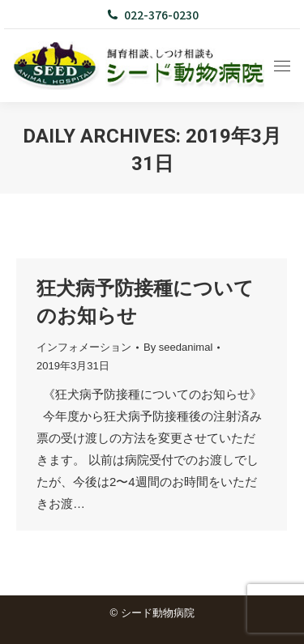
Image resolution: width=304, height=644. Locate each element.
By (178, 347)
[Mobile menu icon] (282, 66)
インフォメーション (84, 347)
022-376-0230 (152, 15)
